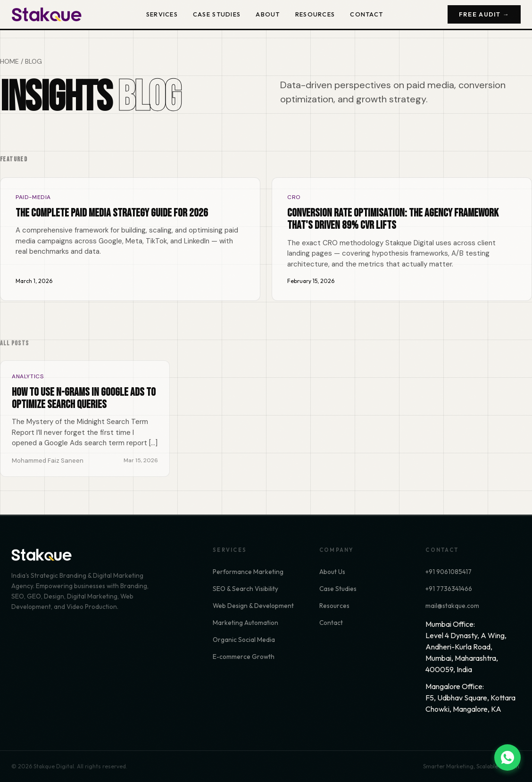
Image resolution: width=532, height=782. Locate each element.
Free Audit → (484, 14)
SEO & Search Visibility (245, 589)
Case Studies (217, 14)
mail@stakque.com (452, 606)
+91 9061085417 (449, 572)
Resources (315, 14)
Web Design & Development (253, 606)
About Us (332, 572)
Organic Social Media (244, 640)
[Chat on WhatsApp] (507, 757)
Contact (366, 14)
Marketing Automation (245, 623)
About (268, 14)
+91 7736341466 (449, 589)
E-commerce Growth (244, 657)
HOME (9, 61)
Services (162, 14)
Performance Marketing (248, 572)
